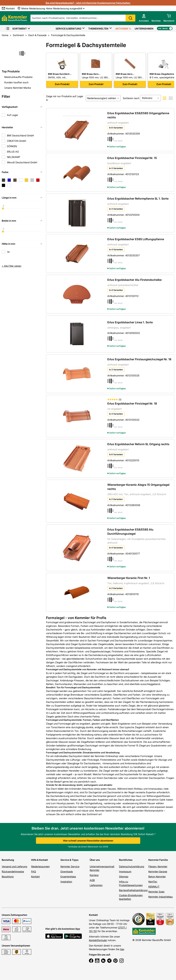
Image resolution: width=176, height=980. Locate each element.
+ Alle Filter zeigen (12, 266)
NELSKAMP (14, 157)
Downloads (67, 871)
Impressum (125, 871)
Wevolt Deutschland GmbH (22, 162)
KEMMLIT (154, 887)
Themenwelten (98, 29)
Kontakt (35, 876)
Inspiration (66, 882)
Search (130, 18)
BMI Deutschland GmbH (20, 135)
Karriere (94, 875)
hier (122, 949)
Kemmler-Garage (158, 871)
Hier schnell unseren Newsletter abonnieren (88, 841)
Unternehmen (144, 29)
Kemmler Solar (156, 892)
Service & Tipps (69, 860)
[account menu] (144, 18)
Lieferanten (96, 885)
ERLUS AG (13, 152)
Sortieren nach (131, 98)
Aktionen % (123, 29)
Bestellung (8, 860)
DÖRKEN (12, 146)
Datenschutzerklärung (132, 866)
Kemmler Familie (158, 860)
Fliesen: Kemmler (158, 866)
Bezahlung (8, 876)
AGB (92, 880)
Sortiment (16, 29)
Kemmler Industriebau (161, 897)
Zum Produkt (62, 84)
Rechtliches (126, 860)
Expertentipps (68, 876)
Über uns (95, 860)
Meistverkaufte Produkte (18, 77)
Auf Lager (13, 115)
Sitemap (124, 876)
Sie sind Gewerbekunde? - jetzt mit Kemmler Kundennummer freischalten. (88, 3)
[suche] (83, 18)
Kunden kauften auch (16, 82)
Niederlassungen (40, 866)
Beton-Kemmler (157, 876)
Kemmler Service (70, 866)
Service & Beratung (68, 29)
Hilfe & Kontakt (40, 860)
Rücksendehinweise (13, 871)
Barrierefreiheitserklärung (133, 890)
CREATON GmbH (17, 141)
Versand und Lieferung (14, 866)
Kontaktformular (98, 940)
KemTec (153, 882)
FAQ (34, 871)
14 (8, 252)
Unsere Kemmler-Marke (18, 88)
